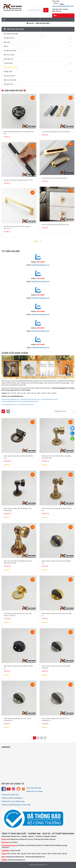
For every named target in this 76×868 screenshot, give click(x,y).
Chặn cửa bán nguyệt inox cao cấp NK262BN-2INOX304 (56, 667)
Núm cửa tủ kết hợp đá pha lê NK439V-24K (55, 225)
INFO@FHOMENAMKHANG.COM (63, 6)
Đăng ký (56, 3)
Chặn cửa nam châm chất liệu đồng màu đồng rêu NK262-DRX (56, 457)
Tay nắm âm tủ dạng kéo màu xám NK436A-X (56, 132)
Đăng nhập (56, 1)
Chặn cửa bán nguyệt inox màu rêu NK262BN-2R (56, 562)
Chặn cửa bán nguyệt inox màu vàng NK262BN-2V (57, 614)
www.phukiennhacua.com (49, 399)
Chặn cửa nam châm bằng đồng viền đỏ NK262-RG (57, 509)
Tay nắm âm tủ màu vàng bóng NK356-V (55, 178)
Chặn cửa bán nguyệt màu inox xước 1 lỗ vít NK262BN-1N (55, 720)
